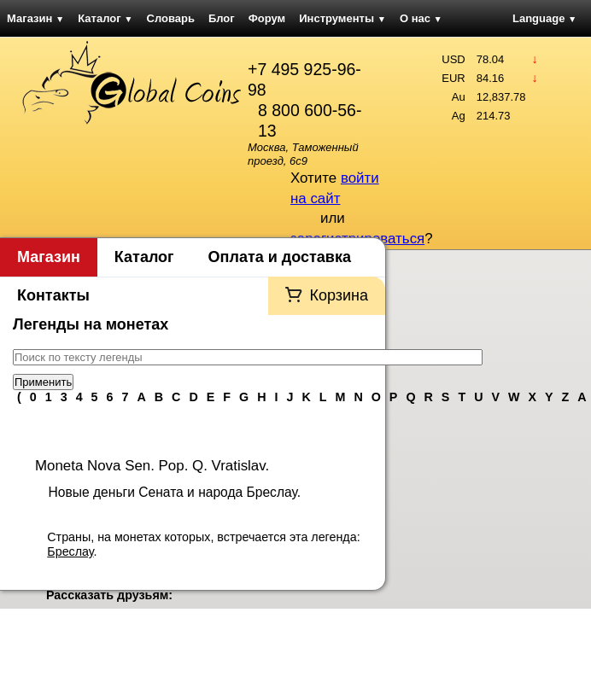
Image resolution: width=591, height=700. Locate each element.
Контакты (53, 295)
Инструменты (342, 18)
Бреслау (70, 551)
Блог (222, 18)
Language (544, 18)
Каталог (105, 18)
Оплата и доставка (280, 257)
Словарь (171, 18)
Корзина (339, 295)
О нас (421, 18)
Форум (267, 18)
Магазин (35, 18)
